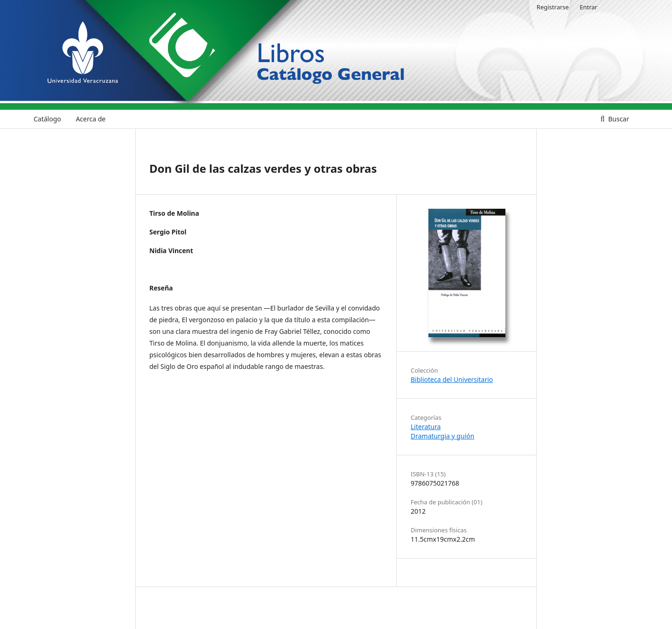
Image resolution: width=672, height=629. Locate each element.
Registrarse (553, 7)
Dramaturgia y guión (442, 436)
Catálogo (47, 119)
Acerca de (91, 119)
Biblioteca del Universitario (452, 379)
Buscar (618, 119)
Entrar (588, 7)
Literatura (426, 427)
